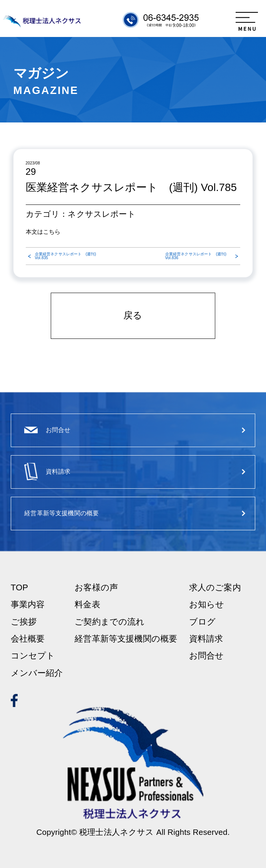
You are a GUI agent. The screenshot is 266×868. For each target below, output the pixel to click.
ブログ (202, 622)
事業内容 (28, 605)
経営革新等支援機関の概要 (126, 639)
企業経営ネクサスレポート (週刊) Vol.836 (196, 256)
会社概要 (28, 639)
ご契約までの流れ (110, 622)
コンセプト (33, 656)
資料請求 (206, 639)
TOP (20, 588)
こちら (52, 232)
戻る (133, 315)
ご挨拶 (24, 622)
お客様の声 (96, 588)
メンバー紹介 (37, 673)
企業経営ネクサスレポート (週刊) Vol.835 (66, 256)
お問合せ (207, 656)
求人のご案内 (215, 588)
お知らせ (207, 605)
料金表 (87, 605)
